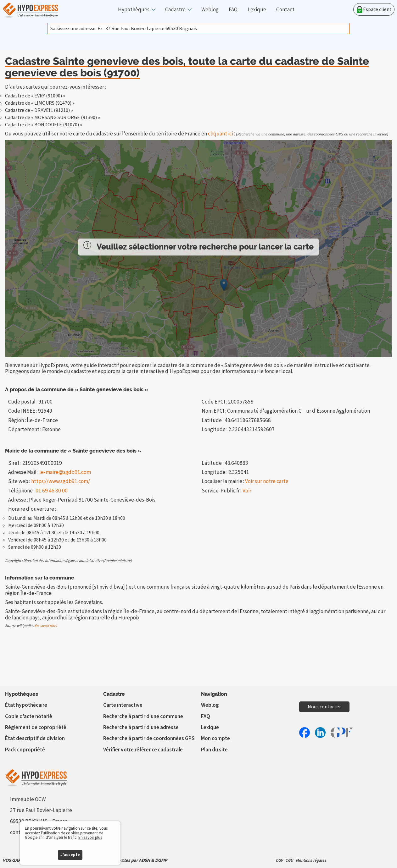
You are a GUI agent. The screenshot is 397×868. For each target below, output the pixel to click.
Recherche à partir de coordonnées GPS (149, 738)
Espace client (374, 9)
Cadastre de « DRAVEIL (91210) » (39, 110)
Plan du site (214, 750)
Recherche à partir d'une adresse (141, 727)
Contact (285, 10)
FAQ (233, 10)
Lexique (257, 10)
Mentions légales (311, 860)
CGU (289, 860)
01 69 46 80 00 (52, 491)
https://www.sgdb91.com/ (61, 481)
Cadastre (175, 10)
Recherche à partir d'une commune (143, 716)
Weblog (210, 10)
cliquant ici (221, 134)
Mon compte (215, 738)
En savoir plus (46, 626)
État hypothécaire (26, 705)
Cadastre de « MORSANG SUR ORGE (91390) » (53, 118)
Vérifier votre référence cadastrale (143, 750)
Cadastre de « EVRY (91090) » (35, 96)
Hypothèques (134, 10)
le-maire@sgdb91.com (65, 472)
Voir (247, 491)
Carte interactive (123, 705)
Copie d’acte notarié (29, 716)
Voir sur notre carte (267, 481)
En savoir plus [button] (90, 838)
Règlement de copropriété (36, 727)
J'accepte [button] (70, 855)
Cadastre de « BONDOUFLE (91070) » (44, 125)
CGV (279, 860)
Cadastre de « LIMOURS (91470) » (40, 103)
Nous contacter (324, 707)
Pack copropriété (25, 750)
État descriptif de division (35, 738)
